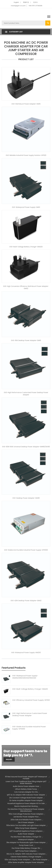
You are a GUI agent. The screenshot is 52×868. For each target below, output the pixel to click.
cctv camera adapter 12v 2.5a (26, 792)
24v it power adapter (26, 822)
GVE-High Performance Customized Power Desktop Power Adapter (26, 394)
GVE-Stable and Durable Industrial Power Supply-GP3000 (26, 550)
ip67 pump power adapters (26, 851)
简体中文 (26, 2)
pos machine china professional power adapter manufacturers (26, 810)
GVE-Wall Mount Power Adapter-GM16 (26, 104)
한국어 (35, 2)
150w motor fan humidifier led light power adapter (26, 825)
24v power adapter (40, 860)
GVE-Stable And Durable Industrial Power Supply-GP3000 (29, 728)
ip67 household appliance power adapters (26, 831)
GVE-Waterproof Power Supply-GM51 (26, 207)
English (16, 2)
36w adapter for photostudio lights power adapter (26, 842)
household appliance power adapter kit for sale (26, 803)
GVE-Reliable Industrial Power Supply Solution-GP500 (26, 155)
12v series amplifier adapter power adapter (26, 800)
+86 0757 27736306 (35, 6)
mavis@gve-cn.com (18, 6)
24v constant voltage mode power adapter (26, 798)
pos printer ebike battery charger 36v (26, 848)
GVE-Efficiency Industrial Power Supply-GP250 (31, 700)
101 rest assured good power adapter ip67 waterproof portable (26, 778)
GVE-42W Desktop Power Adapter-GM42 (26, 601)
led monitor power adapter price (26, 817)
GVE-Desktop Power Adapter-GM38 (26, 498)
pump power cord (26, 845)
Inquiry (9, 759)
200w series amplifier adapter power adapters (26, 862)
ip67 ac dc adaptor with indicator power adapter (26, 795)
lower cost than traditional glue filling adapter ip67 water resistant (26, 782)
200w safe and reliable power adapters (26, 820)
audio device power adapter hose (26, 786)
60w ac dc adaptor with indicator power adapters (26, 854)
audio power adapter (26, 834)
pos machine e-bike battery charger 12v (26, 837)
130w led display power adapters (17, 860)
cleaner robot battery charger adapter (26, 857)
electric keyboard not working (26, 806)
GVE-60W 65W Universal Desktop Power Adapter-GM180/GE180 (26, 447)
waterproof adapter (26, 840)
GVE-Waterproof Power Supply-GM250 (26, 653)
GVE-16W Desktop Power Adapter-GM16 (26, 340)
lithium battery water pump (26, 789)
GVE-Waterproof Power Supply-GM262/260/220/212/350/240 (25, 677)
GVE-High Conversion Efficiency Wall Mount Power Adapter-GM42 (26, 287)
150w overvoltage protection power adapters (26, 814)
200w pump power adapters (26, 828)
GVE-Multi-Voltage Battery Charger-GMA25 (26, 247)
